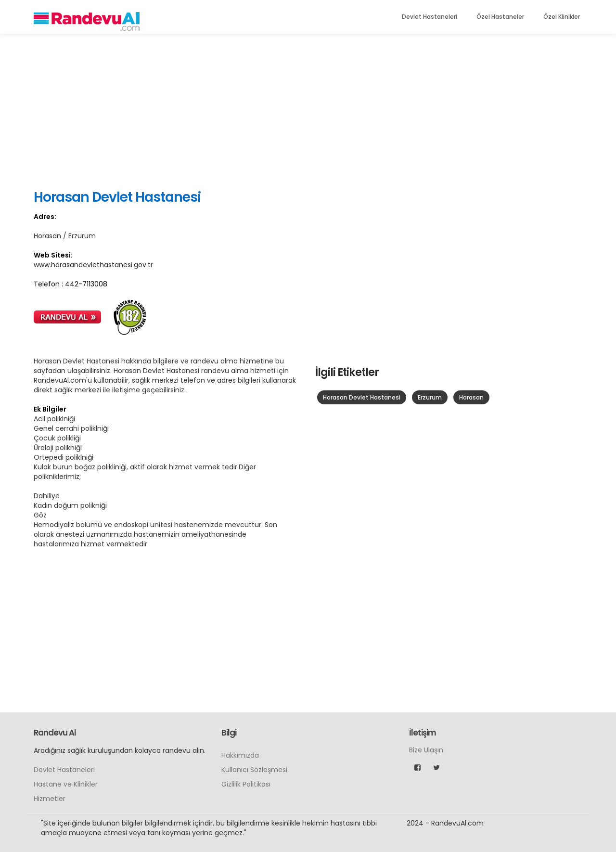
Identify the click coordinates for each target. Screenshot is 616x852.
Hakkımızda (240, 755)
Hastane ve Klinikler (66, 784)
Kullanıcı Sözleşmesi (254, 770)
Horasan (471, 397)
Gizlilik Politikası (246, 784)
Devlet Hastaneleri (430, 17)
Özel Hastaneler (500, 17)
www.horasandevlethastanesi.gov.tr (93, 265)
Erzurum (430, 397)
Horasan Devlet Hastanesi (362, 397)
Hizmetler (50, 799)
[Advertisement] (308, 111)
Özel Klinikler (562, 17)
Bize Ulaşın (426, 750)
